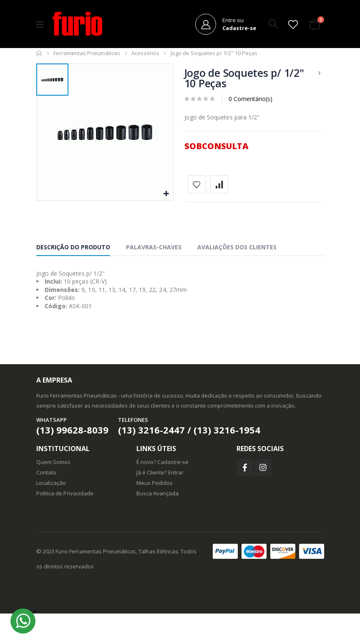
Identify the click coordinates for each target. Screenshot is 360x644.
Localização (51, 513)
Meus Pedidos (155, 513)
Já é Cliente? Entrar (160, 503)
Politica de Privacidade (65, 524)
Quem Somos (53, 492)
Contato (46, 503)
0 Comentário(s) (250, 103)
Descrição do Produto (73, 278)
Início (39, 57)
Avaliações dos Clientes (237, 278)
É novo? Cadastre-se (162, 492)
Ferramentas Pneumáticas (87, 57)
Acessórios (145, 57)
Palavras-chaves (154, 278)
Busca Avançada (157, 524)
